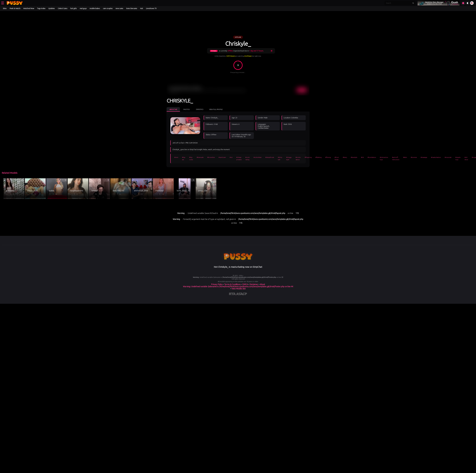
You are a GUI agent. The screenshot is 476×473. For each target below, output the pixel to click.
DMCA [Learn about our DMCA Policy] (245, 284)
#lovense (414, 157)
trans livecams (132, 8)
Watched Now (29, 8)
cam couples (108, 8)
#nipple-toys (458, 158)
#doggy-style (289, 158)
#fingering (308, 157)
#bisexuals (200, 157)
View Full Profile (216, 109)
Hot (142, 8)
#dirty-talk (280, 158)
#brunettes (211, 157)
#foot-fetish (337, 158)
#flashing (319, 157)
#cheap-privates (239, 158)
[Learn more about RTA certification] (233, 294)
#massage (424, 157)
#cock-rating (248, 158)
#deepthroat (270, 157)
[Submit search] (413, 3)
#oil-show (466, 158)
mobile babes (95, 8)
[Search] (398, 3)
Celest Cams (63, 8)
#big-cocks (191, 158)
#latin (405, 157)
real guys (83, 8)
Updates (52, 8)
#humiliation (372, 157)
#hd (362, 157)
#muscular (448, 157)
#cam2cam (222, 157)
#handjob (354, 157)
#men (176, 157)
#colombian (258, 157)
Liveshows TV (151, 8)
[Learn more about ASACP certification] (242, 294)
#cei (231, 157)
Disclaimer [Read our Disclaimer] (254, 284)
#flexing (328, 157)
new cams (119, 8)
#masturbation (436, 157)
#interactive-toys (384, 158)
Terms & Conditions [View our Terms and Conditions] (232, 284)
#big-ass (184, 158)
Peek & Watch (15, 8)
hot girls (74, 8)
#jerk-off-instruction (396, 158)
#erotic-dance (298, 158)
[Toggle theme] (468, 3)
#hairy (345, 157)
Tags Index (41, 8)
